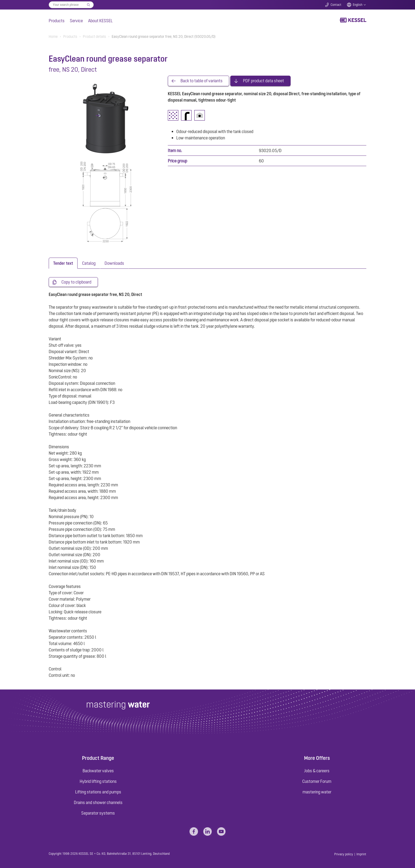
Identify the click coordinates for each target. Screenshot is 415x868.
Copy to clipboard (76, 282)
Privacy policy (344, 854)
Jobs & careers (317, 771)
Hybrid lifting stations (98, 781)
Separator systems (98, 813)
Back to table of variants (202, 81)
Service (76, 21)
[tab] (63, 263)
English (358, 5)
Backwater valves (98, 771)
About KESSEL (100, 21)
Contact (336, 5)
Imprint (361, 854)
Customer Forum (317, 781)
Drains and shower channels (98, 802)
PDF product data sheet (263, 81)
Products (57, 21)
